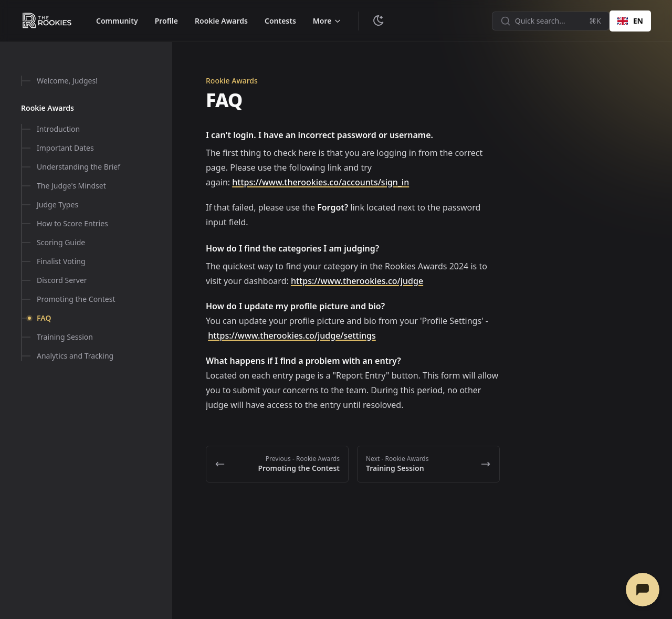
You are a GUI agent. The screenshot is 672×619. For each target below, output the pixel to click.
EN (630, 21)
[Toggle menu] (327, 21)
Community (117, 21)
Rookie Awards (221, 21)
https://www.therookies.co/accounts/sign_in (321, 182)
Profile (166, 21)
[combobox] (630, 21)
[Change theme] (379, 21)
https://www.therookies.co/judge (357, 281)
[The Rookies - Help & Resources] (47, 21)
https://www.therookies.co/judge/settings (292, 335)
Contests (280, 21)
